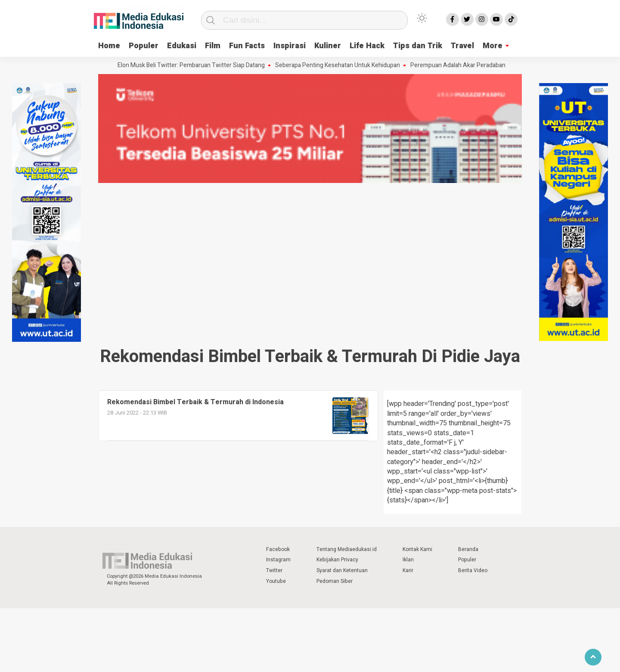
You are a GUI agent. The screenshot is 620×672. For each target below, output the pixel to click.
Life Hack (367, 46)
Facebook (278, 549)
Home (109, 46)
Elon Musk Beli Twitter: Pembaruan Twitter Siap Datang (193, 65)
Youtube (276, 581)
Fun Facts (247, 46)
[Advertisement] (310, 250)
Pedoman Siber (335, 581)
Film (213, 46)
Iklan (408, 560)
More (493, 46)
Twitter (274, 570)
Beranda (468, 549)
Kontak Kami (417, 549)
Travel (462, 46)
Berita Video (473, 570)
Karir (408, 570)
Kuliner (328, 46)
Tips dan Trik (418, 46)
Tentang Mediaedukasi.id (347, 549)
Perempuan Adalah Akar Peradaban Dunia (468, 65)
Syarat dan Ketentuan (342, 570)
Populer (144, 46)
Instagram (278, 560)
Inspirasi (290, 46)
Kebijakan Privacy (337, 560)
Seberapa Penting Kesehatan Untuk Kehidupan (340, 65)
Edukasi (182, 46)
